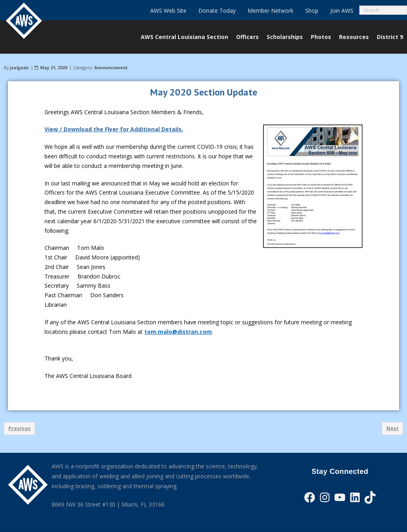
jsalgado (19, 67)
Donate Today (217, 11)
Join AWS (342, 11)
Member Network (270, 11)
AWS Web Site (168, 11)
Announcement (111, 67)
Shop (312, 11)
